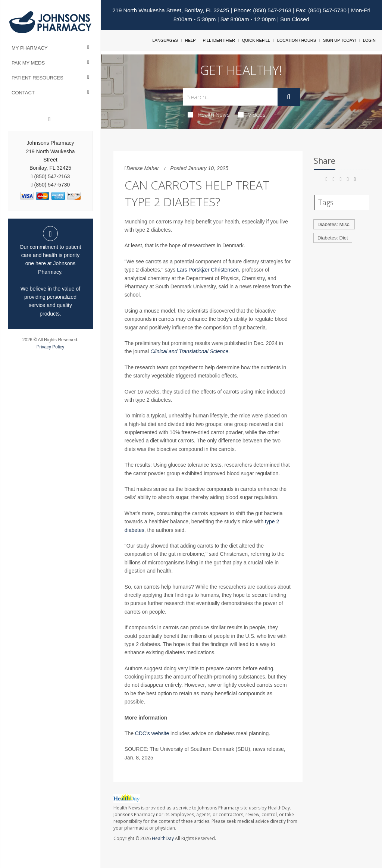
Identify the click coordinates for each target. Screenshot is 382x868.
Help (190, 40)
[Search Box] (230, 97)
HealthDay (163, 838)
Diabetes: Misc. (334, 224)
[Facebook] (50, 119)
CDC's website (152, 733)
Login (369, 40)
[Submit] (289, 97)
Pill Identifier (219, 40)
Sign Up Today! (339, 40)
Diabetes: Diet (333, 238)
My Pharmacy (30, 48)
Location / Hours (297, 40)
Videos (252, 115)
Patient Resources (37, 78)
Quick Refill (256, 40)
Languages (165, 40)
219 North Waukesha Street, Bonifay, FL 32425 (171, 10)
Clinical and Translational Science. (190, 351)
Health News (209, 115)
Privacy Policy (51, 347)
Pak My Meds (28, 63)
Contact (23, 93)
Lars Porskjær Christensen (208, 270)
